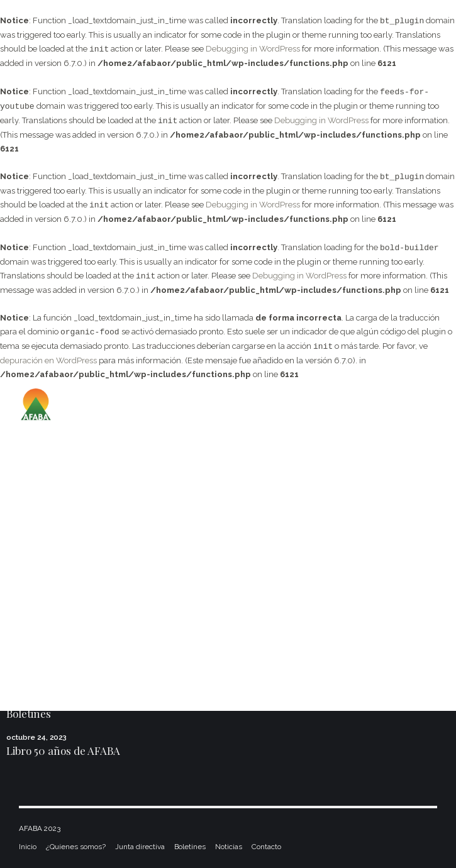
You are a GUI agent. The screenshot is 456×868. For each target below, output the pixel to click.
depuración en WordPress (48, 360)
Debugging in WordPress (253, 49)
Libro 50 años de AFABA (63, 750)
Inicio (28, 847)
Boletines (29, 713)
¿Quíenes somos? (76, 847)
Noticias (229, 847)
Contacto (266, 847)
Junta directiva (140, 847)
